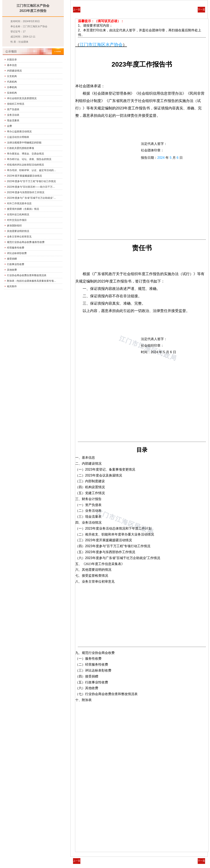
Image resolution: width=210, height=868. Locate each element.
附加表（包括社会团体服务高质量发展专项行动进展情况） (32, 281)
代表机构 (12, 82)
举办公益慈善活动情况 (19, 132)
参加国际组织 (14, 226)
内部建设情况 (14, 71)
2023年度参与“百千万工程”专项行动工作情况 (31, 181)
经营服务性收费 (16, 248)
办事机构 (12, 87)
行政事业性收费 (16, 264)
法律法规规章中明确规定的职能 (24, 143)
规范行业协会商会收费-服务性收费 (26, 242)
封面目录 (12, 60)
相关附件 (12, 286)
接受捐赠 (12, 259)
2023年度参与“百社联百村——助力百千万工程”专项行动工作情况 (32, 187)
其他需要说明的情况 (18, 231)
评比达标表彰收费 (17, 253)
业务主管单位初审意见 (19, 237)
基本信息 (12, 65)
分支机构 (12, 76)
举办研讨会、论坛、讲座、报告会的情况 (29, 159)
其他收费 (12, 270)
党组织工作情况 (16, 104)
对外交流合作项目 (17, 220)
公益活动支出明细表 (18, 137)
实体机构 (12, 93)
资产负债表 (13, 109)
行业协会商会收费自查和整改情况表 (27, 275)
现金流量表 (13, 120)
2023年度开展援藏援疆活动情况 (25, 176)
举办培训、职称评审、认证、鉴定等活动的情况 (32, 170)
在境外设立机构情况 (18, 214)
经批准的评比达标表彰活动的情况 (25, 165)
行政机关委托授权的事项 (21, 148)
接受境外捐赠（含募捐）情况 (23, 209)
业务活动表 (13, 115)
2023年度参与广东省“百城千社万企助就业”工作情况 (32, 198)
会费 (9, 126)
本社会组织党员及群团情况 (22, 98)
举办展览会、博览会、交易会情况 (25, 154)
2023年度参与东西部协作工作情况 (26, 192)
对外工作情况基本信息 (19, 203)
